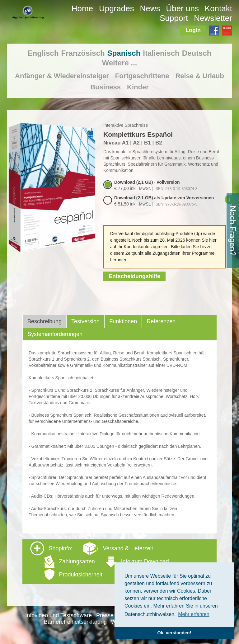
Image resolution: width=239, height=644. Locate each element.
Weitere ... (120, 63)
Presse (105, 615)
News (150, 8)
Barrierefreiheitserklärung (75, 622)
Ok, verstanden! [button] (174, 633)
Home (82, 8)
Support (174, 18)
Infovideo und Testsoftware (59, 615)
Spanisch (124, 53)
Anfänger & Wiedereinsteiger (62, 76)
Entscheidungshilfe (134, 276)
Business (105, 87)
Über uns (182, 8)
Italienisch (161, 53)
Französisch (83, 53)
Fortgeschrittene (142, 76)
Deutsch (197, 53)
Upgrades (117, 8)
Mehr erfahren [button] (194, 614)
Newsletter (213, 18)
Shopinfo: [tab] (100, 561)
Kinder (138, 87)
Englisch (43, 53)
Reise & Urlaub (200, 76)
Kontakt (218, 8)
